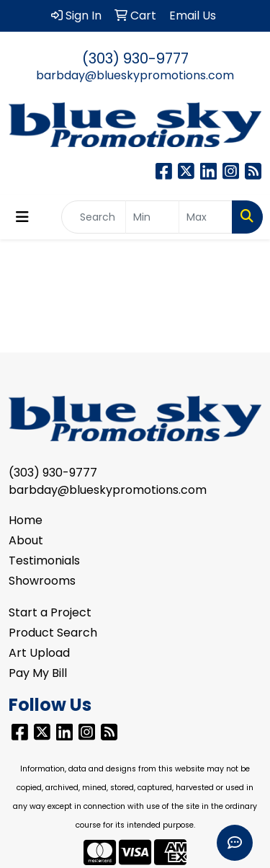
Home (26, 520)
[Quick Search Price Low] (152, 217)
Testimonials (44, 561)
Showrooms (42, 581)
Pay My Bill (38, 673)
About (26, 540)
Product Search (53, 633)
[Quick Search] (94, 217)
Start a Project (50, 612)
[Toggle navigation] (22, 217)
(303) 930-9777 (135, 58)
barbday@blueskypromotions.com (135, 75)
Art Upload (39, 653)
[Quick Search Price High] (206, 217)
